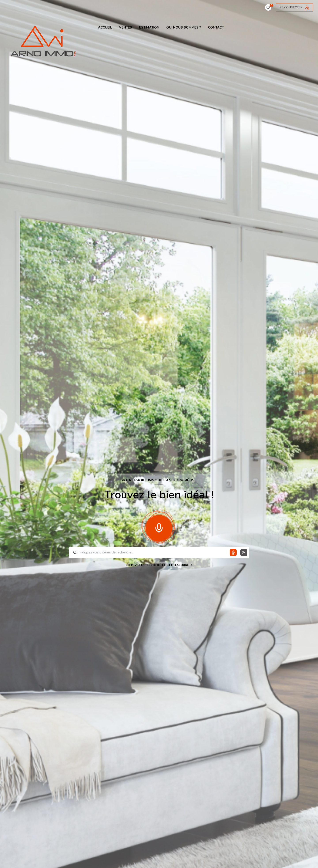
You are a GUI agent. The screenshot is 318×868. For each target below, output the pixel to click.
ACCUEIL (105, 28)
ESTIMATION (149, 28)
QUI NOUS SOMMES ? (184, 28)
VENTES (126, 28)
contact (216, 28)
